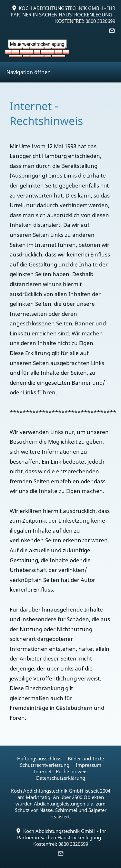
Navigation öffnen (29, 72)
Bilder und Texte (86, 758)
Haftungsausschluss (39, 758)
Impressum (89, 765)
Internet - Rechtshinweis (61, 771)
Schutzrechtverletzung (45, 765)
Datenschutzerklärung (61, 778)
